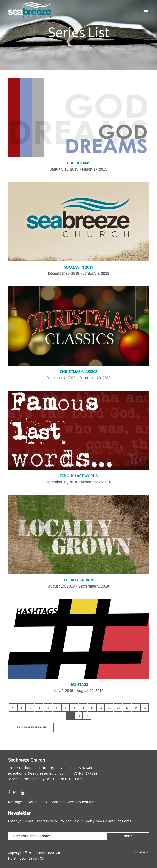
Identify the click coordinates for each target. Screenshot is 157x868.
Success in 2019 (79, 267)
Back (13, 708)
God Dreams (78, 163)
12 (118, 708)
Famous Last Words (78, 476)
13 (127, 708)
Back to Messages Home (31, 727)
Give (70, 802)
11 (109, 708)
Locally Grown (79, 580)
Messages (16, 802)
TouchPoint (86, 802)
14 (136, 708)
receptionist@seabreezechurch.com (37, 774)
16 (70, 716)
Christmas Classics (78, 371)
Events (32, 802)
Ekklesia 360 (141, 852)
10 (101, 708)
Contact (57, 802)
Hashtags (79, 684)
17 (78, 716)
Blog (44, 802)
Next (87, 716)
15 (145, 708)
